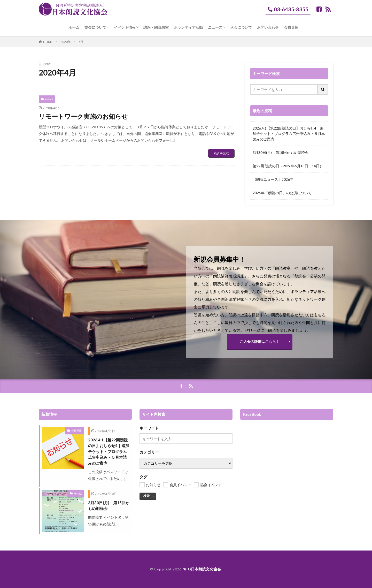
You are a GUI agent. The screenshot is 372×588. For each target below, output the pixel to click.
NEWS (49, 99)
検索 (146, 496)
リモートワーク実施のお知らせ (83, 116)
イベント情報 (125, 27)
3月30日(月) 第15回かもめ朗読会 (281, 152)
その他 (78, 493)
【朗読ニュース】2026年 (273, 179)
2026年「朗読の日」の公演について (282, 193)
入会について (241, 27)
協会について (95, 27)
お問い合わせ (268, 27)
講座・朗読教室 (156, 27)
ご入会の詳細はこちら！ (260, 341)
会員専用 (291, 27)
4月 (81, 42)
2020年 (66, 42)
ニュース (215, 27)
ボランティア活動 (188, 27)
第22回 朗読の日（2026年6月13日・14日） (288, 166)
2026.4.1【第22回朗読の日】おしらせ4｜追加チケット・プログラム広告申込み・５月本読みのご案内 (289, 134)
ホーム (74, 27)
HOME (48, 42)
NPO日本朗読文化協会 (202, 569)
